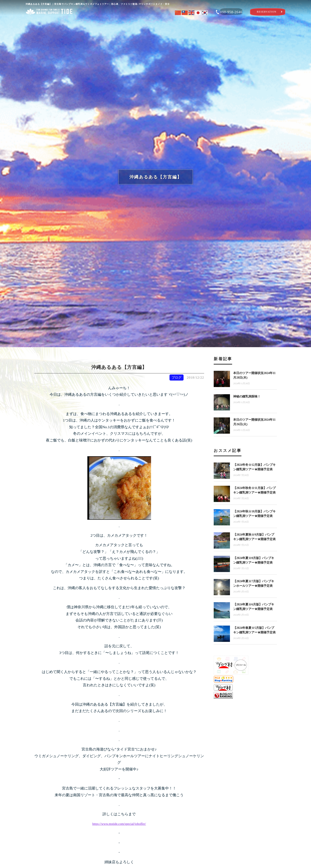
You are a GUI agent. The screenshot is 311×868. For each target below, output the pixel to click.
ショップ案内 (49, 23)
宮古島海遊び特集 (209, 23)
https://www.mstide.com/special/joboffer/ (119, 824)
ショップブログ (262, 23)
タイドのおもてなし (155, 23)
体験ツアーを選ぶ (102, 23)
